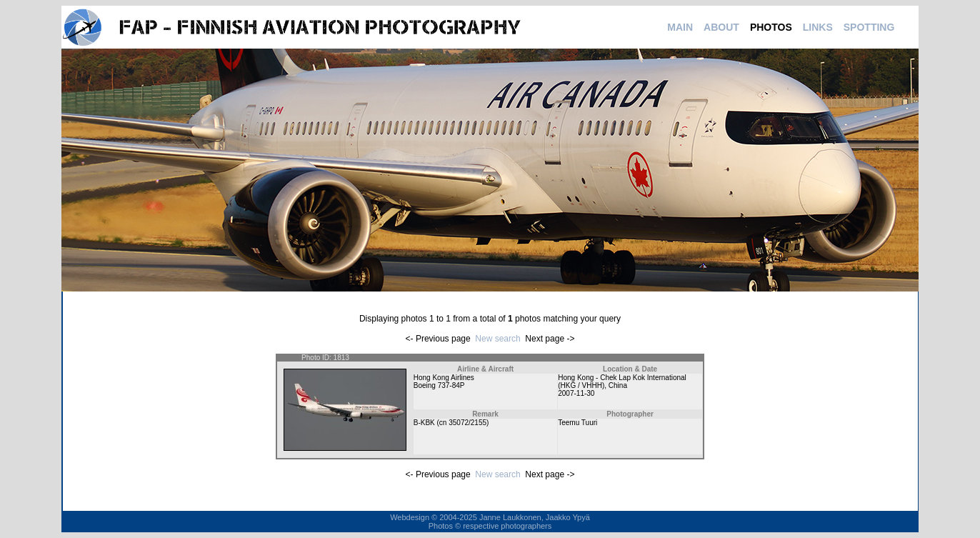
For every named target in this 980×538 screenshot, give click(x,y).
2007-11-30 (576, 393)
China (618, 385)
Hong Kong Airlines (444, 378)
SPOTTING (869, 27)
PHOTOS (771, 27)
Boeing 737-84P (439, 385)
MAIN (680, 27)
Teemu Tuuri (577, 423)
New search (497, 339)
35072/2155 (467, 423)
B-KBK (424, 423)
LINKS (818, 27)
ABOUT (721, 27)
